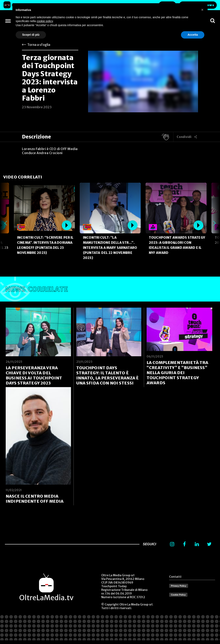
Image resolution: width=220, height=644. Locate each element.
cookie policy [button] (45, 21)
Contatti (175, 577)
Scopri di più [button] (31, 35)
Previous (6, 223)
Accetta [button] (193, 35)
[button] (202, 10)
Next (214, 223)
